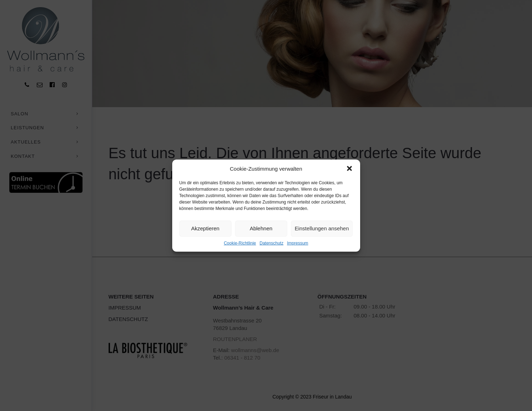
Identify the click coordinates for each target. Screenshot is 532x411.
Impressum (297, 243)
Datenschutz (272, 243)
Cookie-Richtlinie (240, 243)
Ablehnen (261, 228)
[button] (349, 169)
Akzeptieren (205, 228)
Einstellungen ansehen (322, 228)
